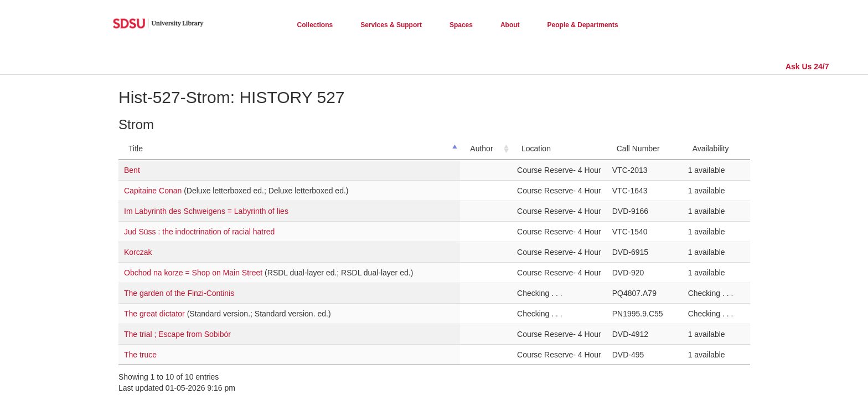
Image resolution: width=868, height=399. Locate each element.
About (510, 25)
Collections (315, 25)
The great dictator (156, 314)
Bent (132, 170)
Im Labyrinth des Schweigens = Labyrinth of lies (206, 211)
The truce (140, 355)
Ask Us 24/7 (807, 66)
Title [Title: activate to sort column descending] (136, 149)
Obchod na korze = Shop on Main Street (194, 273)
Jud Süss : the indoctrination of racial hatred (199, 232)
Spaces (461, 25)
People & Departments (583, 25)
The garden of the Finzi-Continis (179, 293)
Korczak (138, 252)
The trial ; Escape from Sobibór (177, 334)
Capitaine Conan (154, 191)
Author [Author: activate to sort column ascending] (481, 149)
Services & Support (391, 25)
